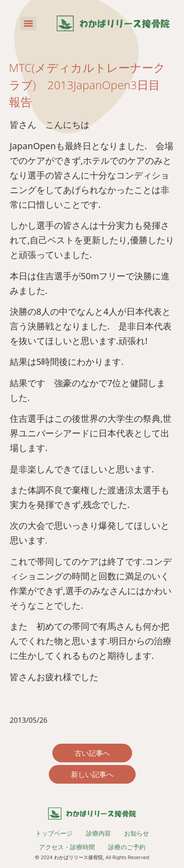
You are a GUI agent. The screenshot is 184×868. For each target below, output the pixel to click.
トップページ (54, 833)
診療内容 (98, 833)
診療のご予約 (127, 847)
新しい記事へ (92, 774)
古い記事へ (92, 753)
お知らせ (137, 833)
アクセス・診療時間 (67, 847)
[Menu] (28, 24)
